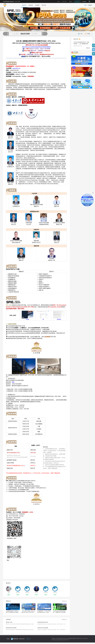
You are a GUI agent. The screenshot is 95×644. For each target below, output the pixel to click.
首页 (58, 2)
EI (43, 319)
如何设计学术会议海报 (43, 628)
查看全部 (88, 48)
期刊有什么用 (9, 622)
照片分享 (44, 5)
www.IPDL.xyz (16, 68)
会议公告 (31, 5)
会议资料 (37, 5)
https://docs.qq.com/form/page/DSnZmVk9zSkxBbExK (36, 47)
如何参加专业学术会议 (43, 622)
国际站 (71, 2)
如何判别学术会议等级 (11, 628)
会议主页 (24, 5)
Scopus (59, 319)
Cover (27, 319)
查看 (13, 382)
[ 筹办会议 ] (28, 639)
